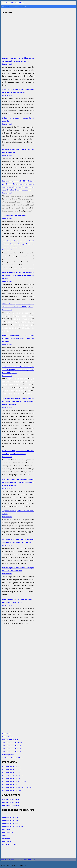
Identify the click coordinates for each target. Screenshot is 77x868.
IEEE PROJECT (20, 7)
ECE (8, 7)
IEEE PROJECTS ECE (10, 817)
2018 (22, 758)
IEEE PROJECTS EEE (10, 823)
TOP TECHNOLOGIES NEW (12, 743)
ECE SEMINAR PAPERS (11, 802)
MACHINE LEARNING (10, 844)
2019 (18, 758)
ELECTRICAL (7, 841)
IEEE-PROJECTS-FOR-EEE (12, 770)
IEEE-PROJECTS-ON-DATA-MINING (15, 782)
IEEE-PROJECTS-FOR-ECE (12, 773)
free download (18, 61)
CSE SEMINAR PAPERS (11, 799)
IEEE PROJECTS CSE (10, 820)
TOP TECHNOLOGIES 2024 (12, 752)
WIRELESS (6, 838)
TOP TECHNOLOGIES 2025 (12, 749)
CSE (3, 7)
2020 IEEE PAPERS (9, 758)
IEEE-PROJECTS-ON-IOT (11, 779)
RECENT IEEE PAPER (10, 740)
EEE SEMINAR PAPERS (11, 805)
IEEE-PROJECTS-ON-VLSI (12, 791)
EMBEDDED (7, 829)
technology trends (8, 755)
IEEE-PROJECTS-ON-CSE (11, 767)
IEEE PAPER (20, 3)
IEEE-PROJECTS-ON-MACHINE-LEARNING (17, 788)
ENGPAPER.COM (29, 860)
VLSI (4, 835)
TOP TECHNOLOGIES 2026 (12, 746)
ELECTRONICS (8, 832)
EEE (12, 7)
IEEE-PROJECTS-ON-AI (11, 785)
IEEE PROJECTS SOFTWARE (13, 776)
